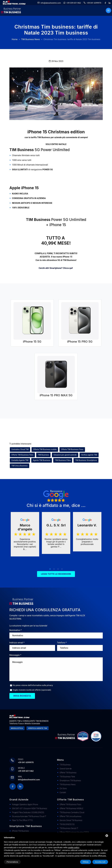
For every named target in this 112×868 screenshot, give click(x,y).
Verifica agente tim (38, 728)
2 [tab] (54, 569)
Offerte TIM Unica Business (71, 816)
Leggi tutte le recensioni (56, 574)
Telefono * (62, 643)
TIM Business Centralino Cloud (72, 812)
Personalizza (12, 862)
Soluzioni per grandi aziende (65, 455)
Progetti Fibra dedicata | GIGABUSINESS (28, 812)
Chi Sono (63, 788)
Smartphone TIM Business (70, 781)
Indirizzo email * (17, 643)
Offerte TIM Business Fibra (22, 455)
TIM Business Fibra (63, 460)
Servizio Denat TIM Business (71, 820)
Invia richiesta (22, 696)
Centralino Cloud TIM (20, 449)
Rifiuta (86, 862)
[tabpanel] (25, 534)
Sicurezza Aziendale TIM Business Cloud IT (29, 816)
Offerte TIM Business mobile (45, 449)
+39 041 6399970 (94, 3)
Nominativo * (16, 630)
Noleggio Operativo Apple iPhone (25, 804)
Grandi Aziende (66, 769)
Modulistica (17, 728)
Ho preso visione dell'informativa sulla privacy (33, 685)
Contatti (63, 792)
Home (15, 39)
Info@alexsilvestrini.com (51, 3)
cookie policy (74, 847)
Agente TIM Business (42, 460)
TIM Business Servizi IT (69, 828)
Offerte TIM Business (68, 773)
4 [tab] (62, 569)
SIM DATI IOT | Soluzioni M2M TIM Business (30, 808)
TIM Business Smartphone (86, 460)
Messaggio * (15, 655)
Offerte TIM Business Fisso (72, 449)
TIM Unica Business (20, 466)
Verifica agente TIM (89, 455)
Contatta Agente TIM (20, 460)
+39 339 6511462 (74, 3)
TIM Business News (31, 39)
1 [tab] (50, 569)
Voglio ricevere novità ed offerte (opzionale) (32, 690)
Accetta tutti (100, 862)
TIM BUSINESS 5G (67, 824)
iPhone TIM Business (20, 831)
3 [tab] (58, 569)
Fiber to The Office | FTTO (22, 820)
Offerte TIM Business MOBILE (72, 808)
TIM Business (43, 455)
